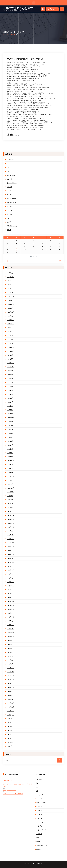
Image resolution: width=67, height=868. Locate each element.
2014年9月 (10, 422)
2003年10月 (11, 711)
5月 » (61, 261)
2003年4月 (10, 734)
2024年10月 (11, 277)
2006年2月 (10, 625)
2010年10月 (10, 488)
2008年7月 (10, 551)
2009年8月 (10, 523)
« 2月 (6, 261)
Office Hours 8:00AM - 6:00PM (13, 794)
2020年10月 (11, 312)
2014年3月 (10, 429)
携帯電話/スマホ (12, 226)
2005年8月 (10, 644)
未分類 (9, 230)
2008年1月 (10, 558)
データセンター (12, 203)
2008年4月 (10, 555)
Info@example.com (10, 790)
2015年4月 (10, 402)
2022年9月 (10, 300)
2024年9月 (10, 281)
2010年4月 (10, 504)
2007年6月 (10, 582)
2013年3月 (10, 453)
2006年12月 (11, 598)
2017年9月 (10, 355)
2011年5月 (10, 484)
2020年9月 (10, 316)
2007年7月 (10, 578)
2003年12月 (10, 703)
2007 (12, 34)
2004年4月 (10, 687)
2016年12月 (10, 363)
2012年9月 (10, 465)
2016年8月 (10, 367)
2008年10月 (11, 543)
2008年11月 (10, 539)
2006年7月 (10, 613)
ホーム (6, 34)
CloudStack (10, 159)
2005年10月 (11, 637)
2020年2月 (10, 332)
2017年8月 (10, 359)
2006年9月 (10, 609)
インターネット (12, 175)
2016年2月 (10, 382)
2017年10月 (10, 351)
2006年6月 (10, 617)
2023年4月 (10, 289)
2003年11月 (10, 707)
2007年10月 (11, 570)
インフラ (10, 179)
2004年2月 (10, 695)
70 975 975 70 (8, 780)
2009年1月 (10, 535)
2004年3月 (10, 691)
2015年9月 (10, 390)
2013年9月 (10, 441)
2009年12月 (11, 512)
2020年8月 (10, 320)
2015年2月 (10, 410)
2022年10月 (10, 296)
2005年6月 (10, 648)
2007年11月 (10, 566)
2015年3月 (10, 406)
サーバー (10, 191)
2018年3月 (10, 343)
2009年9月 (10, 519)
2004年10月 (11, 672)
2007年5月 (10, 586)
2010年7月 (10, 496)
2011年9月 (10, 480)
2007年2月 (10, 594)
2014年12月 (10, 418)
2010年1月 (10, 508)
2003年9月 (10, 715)
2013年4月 (10, 449)
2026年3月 (10, 273)
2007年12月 (10, 562)
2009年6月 (10, 527)
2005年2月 (10, 660)
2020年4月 (10, 328)
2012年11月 (10, 461)
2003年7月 (10, 723)
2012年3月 (10, 472)
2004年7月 (10, 684)
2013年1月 (10, 457)
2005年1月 (10, 664)
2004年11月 (10, 668)
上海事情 (10, 214)
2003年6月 (10, 727)
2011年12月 (10, 476)
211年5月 (10, 746)
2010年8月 (10, 492)
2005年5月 (10, 652)
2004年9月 (10, 676)
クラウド (10, 187)
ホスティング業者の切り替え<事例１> (25, 59)
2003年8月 (10, 719)
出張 (8, 218)
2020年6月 (10, 324)
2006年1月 (10, 629)
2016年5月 (10, 375)
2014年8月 (10, 425)
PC (8, 171)
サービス (10, 195)
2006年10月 (11, 605)
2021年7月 (10, 308)
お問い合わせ (52, 9)
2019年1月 (10, 339)
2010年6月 (10, 500)
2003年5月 (10, 730)
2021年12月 (10, 304)
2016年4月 (10, 379)
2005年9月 (10, 641)
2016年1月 (10, 386)
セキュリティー (12, 199)
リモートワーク (12, 210)
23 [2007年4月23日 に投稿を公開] (16, 250)
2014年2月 (10, 433)
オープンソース (12, 183)
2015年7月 (10, 398)
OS (8, 167)
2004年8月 (10, 680)
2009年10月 (11, 515)
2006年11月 (10, 601)
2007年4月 (10, 590)
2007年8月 (10, 574)
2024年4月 (10, 285)
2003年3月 (10, 738)
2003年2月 (10, 742)
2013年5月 (10, 445)
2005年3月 (10, 656)
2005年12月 (10, 633)
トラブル (10, 206)
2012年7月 (10, 468)
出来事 (9, 222)
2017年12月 (10, 347)
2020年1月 (10, 336)
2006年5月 (10, 621)
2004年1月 (10, 699)
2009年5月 (10, 531)
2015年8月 (10, 394)
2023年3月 (10, 293)
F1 (7, 163)
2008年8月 (10, 547)
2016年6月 (10, 371)
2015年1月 (10, 414)
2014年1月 (10, 437)
